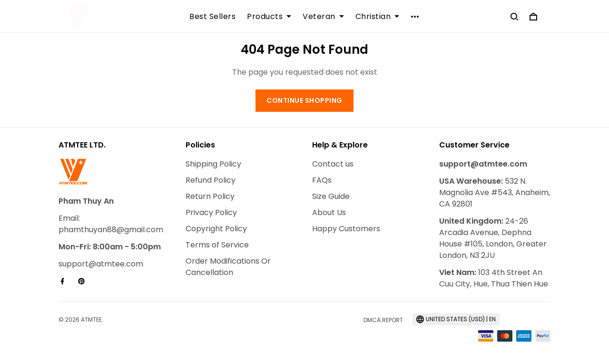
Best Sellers (212, 17)
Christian (378, 17)
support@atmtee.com (101, 264)
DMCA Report (383, 320)
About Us (329, 212)
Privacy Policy (211, 212)
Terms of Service (217, 245)
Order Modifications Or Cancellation (228, 267)
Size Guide (331, 196)
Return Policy (210, 196)
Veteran (323, 17)
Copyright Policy (216, 229)
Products (269, 17)
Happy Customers (346, 229)
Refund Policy (211, 180)
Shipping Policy (213, 164)
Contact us (333, 164)
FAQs (322, 180)
